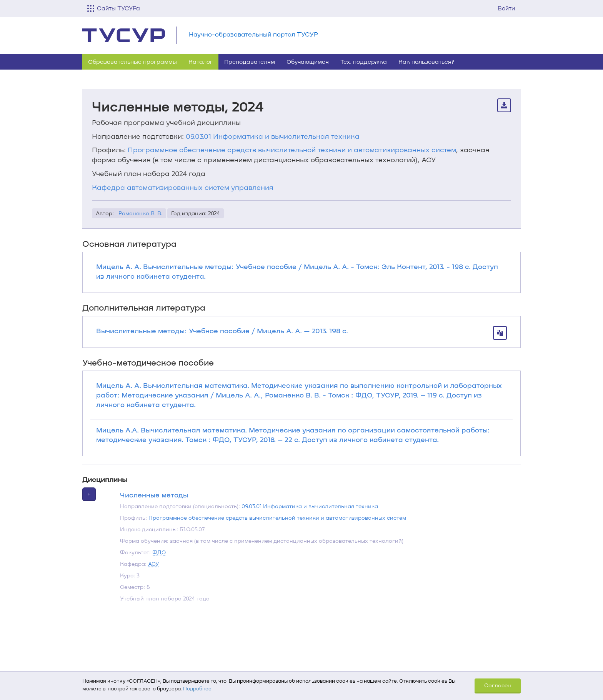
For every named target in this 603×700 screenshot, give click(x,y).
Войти (506, 8)
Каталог (201, 62)
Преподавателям (250, 62)
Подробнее (197, 688)
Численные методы (154, 495)
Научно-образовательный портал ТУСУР (253, 34)
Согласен (498, 685)
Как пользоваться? (426, 62)
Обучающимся (308, 62)
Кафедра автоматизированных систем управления (183, 187)
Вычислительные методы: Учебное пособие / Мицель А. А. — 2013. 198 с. (222, 331)
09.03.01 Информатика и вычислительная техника (273, 136)
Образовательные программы (132, 62)
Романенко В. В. (140, 213)
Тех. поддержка (364, 62)
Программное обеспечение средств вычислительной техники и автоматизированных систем (292, 150)
